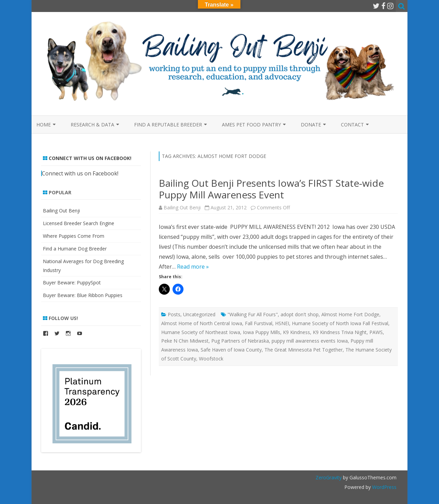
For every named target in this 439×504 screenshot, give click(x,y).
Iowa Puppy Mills (262, 332)
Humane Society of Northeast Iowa (201, 332)
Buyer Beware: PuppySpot (72, 282)
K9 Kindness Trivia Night (340, 332)
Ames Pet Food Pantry (251, 125)
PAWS (376, 332)
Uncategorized (199, 314)
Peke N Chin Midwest (185, 341)
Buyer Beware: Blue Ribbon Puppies (83, 295)
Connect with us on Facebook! (90, 158)
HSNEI (282, 323)
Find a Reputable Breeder (168, 125)
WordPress (384, 487)
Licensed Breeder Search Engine (79, 223)
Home (44, 125)
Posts (174, 314)
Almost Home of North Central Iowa (202, 323)
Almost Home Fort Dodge (350, 314)
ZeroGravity (329, 477)
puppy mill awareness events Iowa (310, 341)
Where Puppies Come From (74, 236)
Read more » (193, 267)
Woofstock (211, 359)
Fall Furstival (259, 323)
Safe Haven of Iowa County (231, 350)
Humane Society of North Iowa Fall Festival (340, 323)
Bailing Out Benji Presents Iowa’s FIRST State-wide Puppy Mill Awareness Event (271, 189)
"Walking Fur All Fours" (253, 314)
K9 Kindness (296, 332)
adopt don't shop (300, 314)
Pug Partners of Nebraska (240, 341)
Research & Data (92, 125)
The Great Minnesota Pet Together (304, 350)
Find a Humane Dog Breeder (75, 249)
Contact (352, 125)
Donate (311, 125)
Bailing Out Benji (182, 207)
